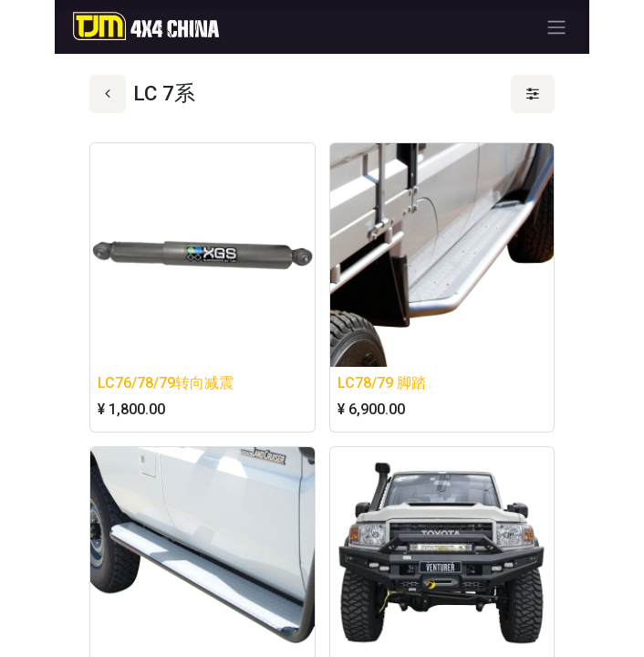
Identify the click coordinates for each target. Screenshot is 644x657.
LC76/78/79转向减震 (166, 383)
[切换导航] (556, 27)
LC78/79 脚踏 (382, 383)
